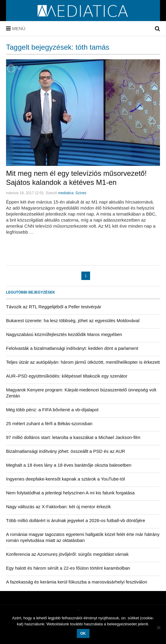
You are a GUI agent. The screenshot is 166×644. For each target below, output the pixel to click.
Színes (81, 193)
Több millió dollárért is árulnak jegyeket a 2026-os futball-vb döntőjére (76, 520)
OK (83, 633)
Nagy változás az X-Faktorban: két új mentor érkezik (58, 507)
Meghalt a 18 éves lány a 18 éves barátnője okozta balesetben (69, 465)
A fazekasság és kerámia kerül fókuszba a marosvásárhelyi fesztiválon (77, 582)
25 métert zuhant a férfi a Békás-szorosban (49, 423)
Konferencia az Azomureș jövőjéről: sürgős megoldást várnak (67, 554)
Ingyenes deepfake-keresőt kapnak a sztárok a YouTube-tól (66, 479)
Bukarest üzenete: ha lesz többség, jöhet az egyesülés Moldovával (73, 320)
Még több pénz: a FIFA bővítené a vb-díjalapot (52, 410)
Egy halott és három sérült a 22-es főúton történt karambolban (68, 568)
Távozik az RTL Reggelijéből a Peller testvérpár (54, 307)
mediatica (66, 193)
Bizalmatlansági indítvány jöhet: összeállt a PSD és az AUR (66, 451)
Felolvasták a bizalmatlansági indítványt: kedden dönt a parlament (72, 348)
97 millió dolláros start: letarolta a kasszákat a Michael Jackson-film (73, 437)
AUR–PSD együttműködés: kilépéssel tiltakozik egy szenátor (67, 376)
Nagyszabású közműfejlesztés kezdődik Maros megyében (64, 334)
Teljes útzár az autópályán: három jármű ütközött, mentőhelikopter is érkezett (83, 362)
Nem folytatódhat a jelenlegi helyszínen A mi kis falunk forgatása (70, 493)
